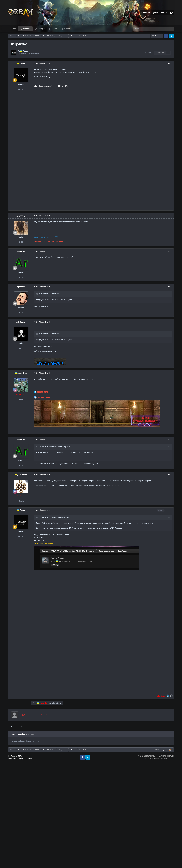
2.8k (21, 501)
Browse (26, 29)
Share (148, 53)
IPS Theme (12, 756)
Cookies (29, 758)
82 (21, 242)
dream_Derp (22, 373)
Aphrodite (21, 287)
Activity (40, 29)
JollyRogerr (21, 322)
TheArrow (21, 251)
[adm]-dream (22, 475)
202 (21, 313)
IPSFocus (21, 756)
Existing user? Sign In (150, 13)
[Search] (145, 29)
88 (21, 348)
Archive (36, 54)
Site (14, 29)
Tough (25, 51)
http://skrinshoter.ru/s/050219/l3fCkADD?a (51, 86)
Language (12, 758)
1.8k (21, 90)
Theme (21, 758)
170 (21, 277)
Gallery (67, 29)
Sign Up (164, 13)
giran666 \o (21, 216)
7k (21, 399)
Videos (54, 29)
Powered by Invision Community (156, 758)
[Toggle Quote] (37, 294)
